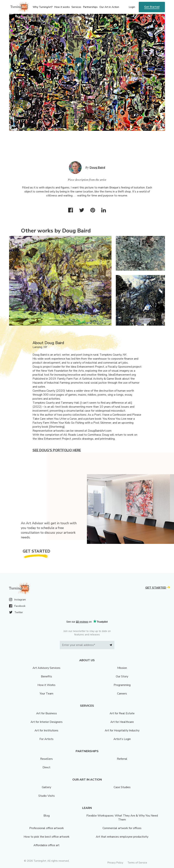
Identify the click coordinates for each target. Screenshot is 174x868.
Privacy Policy (115, 863)
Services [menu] (76, 7)
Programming (122, 685)
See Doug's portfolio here (57, 450)
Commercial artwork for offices (122, 828)
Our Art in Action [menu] (109, 7)
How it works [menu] (62, 7)
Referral (122, 759)
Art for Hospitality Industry (122, 730)
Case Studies (122, 787)
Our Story (122, 676)
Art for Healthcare (122, 722)
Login (132, 7)
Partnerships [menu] (90, 7)
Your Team (46, 694)
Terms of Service (137, 863)
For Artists (46, 739)
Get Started (152, 7)
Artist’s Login (122, 739)
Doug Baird (97, 168)
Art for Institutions (46, 730)
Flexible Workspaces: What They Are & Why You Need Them (122, 818)
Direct (46, 767)
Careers (122, 694)
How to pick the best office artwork (47, 837)
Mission (122, 668)
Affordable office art (46, 845)
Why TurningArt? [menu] (43, 7)
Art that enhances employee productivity (122, 837)
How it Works (46, 685)
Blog (47, 816)
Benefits (46, 676)
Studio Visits (47, 796)
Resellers (46, 759)
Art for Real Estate (122, 713)
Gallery (46, 787)
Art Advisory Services (46, 668)
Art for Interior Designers (47, 722)
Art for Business (47, 713)
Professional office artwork (47, 828)
